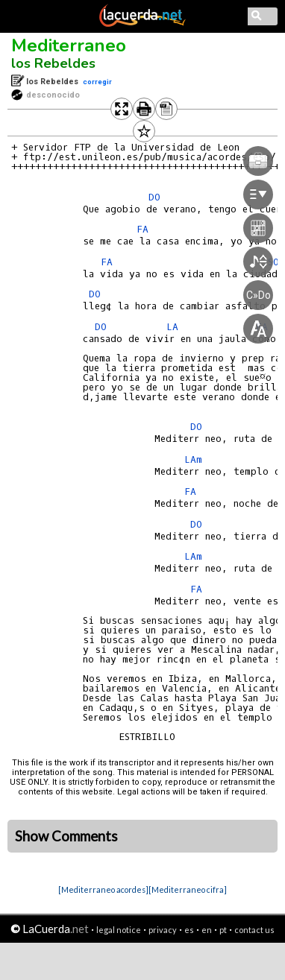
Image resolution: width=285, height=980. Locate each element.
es (189, 930)
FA (190, 491)
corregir (97, 82)
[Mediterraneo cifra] (188, 889)
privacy (163, 930)
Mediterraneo (69, 45)
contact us (254, 930)
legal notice (119, 930)
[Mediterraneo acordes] (103, 889)
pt (223, 930)
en (207, 930)
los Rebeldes (53, 63)
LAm (193, 459)
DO (196, 524)
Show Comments (66, 836)
